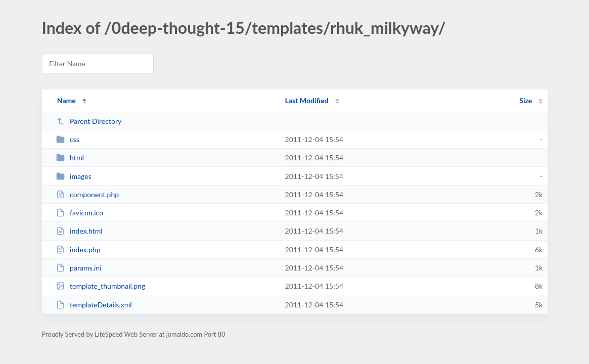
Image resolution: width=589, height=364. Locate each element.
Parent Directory (89, 121)
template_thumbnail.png (101, 286)
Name (66, 100)
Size (526, 100)
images (74, 176)
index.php (78, 249)
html (70, 157)
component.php (88, 194)
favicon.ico (80, 213)
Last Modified (307, 100)
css (68, 139)
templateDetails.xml (94, 305)
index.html (79, 231)
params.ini (79, 268)
